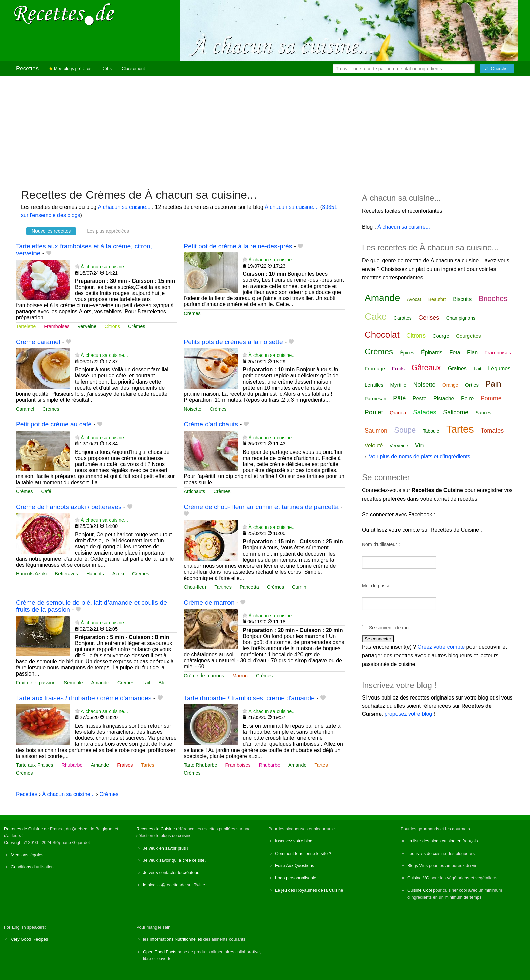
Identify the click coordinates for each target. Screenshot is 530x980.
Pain (493, 384)
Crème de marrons (204, 676)
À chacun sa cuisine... (124, 207)
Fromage (375, 369)
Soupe (405, 430)
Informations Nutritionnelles (176, 939)
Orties (472, 385)
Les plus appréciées (108, 231)
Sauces (484, 413)
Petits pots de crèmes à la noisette (233, 342)
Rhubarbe (72, 765)
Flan (472, 353)
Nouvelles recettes (51, 231)
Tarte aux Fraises (34, 765)
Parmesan (376, 399)
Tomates (492, 431)
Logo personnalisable (296, 878)
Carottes (403, 318)
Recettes (27, 68)
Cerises (429, 318)
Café (46, 491)
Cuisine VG (418, 878)
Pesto (420, 399)
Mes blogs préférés (70, 68)
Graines (457, 369)
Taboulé (431, 431)
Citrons (112, 326)
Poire (467, 399)
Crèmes (137, 326)
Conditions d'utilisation (32, 867)
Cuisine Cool (420, 890)
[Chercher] (497, 69)
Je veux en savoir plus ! (166, 848)
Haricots (95, 574)
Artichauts (194, 491)
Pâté (399, 398)
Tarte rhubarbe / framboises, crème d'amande (249, 698)
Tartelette (26, 326)
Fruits (398, 369)
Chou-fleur (195, 587)
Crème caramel (38, 342)
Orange (450, 385)
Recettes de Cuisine (23, 829)
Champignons (461, 318)
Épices (407, 353)
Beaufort (437, 299)
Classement (133, 68)
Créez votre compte (441, 647)
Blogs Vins (417, 866)
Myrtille (399, 385)
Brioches (493, 299)
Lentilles (374, 385)
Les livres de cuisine (427, 853)
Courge (441, 336)
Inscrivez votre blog (294, 841)
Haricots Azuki (31, 574)
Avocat (414, 299)
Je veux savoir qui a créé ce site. (174, 860)
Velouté (374, 446)
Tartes (148, 765)
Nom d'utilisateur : (381, 544)
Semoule (74, 683)
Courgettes (468, 336)
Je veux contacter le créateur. (171, 872)
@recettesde (173, 885)
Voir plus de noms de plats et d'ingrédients (419, 456)
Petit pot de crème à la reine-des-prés (238, 246)
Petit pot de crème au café (54, 424)
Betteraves (66, 574)
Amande (100, 683)
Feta (455, 353)
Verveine (87, 326)
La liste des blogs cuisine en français (442, 841)
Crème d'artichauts (211, 424)
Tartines (223, 587)
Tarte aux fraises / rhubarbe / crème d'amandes (84, 698)
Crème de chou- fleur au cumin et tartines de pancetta (261, 507)
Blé (162, 683)
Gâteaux (426, 368)
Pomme (491, 398)
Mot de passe (376, 586)
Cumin (299, 587)
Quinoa (398, 412)
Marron (240, 676)
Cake (376, 316)
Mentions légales (27, 855)
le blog (149, 885)
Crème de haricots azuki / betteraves (69, 507)
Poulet (374, 412)
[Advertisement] (265, 129)
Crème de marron (209, 602)
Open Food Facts (160, 952)
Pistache (444, 399)
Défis (106, 68)
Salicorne (456, 412)
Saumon (376, 431)
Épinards (432, 353)
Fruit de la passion (36, 683)
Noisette (192, 409)
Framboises (57, 326)
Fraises (125, 765)
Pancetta (249, 587)
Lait (146, 683)
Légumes (499, 369)
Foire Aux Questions (295, 866)
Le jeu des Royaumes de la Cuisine (309, 890)
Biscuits (462, 299)
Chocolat (382, 335)
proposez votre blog (408, 714)
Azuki (118, 574)
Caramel (25, 409)
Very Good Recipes (29, 939)
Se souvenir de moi (389, 628)
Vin (419, 445)
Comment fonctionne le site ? (303, 853)
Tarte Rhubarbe (200, 765)
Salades (425, 412)
